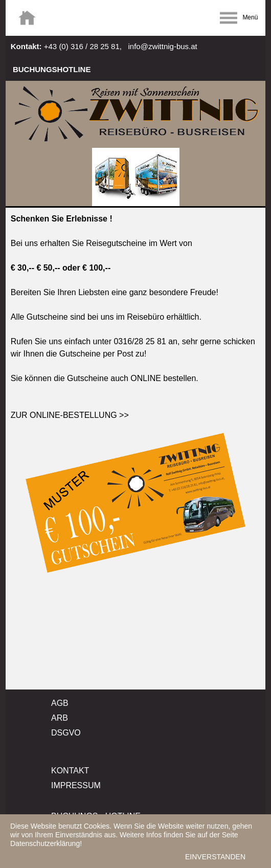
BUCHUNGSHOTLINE (52, 69)
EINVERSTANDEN (215, 859)
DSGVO (66, 733)
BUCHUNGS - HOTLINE (96, 816)
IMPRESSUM (76, 785)
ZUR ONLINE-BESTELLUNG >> (70, 415)
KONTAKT (70, 771)
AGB (60, 703)
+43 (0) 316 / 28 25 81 (82, 46)
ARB (60, 718)
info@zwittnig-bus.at (162, 46)
